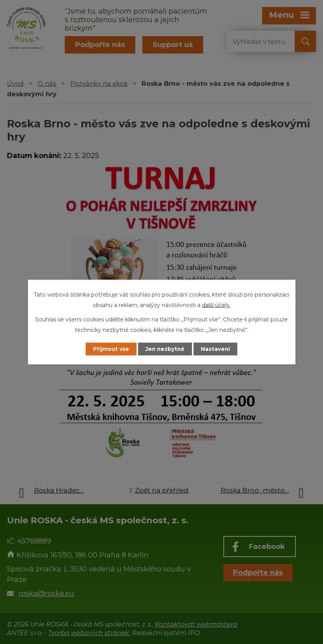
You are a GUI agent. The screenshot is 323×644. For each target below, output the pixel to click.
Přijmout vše (109, 349)
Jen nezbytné (165, 349)
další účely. (216, 305)
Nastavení (218, 349)
